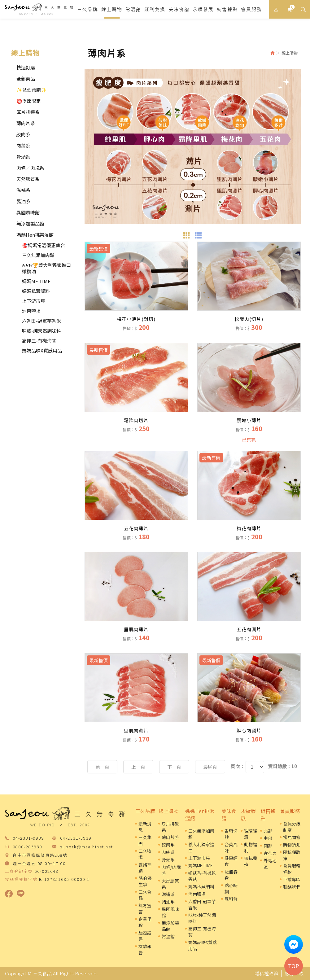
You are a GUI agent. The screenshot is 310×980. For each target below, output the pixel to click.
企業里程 (145, 922)
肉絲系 (23, 145)
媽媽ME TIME (36, 281)
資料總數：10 (283, 766)
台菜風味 (231, 847)
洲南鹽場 (31, 311)
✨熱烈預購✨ (32, 90)
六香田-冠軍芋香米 (41, 321)
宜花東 (270, 853)
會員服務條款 (292, 869)
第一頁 (102, 767)
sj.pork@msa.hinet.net (87, 847)
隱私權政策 (292, 855)
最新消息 (145, 827)
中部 (268, 838)
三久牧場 (145, 854)
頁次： (238, 766)
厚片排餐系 (28, 112)
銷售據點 (268, 814)
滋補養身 (231, 875)
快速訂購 (26, 67)
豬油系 (23, 201)
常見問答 (292, 837)
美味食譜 (229, 814)
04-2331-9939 (28, 838)
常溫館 (168, 936)
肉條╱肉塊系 (30, 168)
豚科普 (231, 899)
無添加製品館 (30, 223)
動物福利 (251, 847)
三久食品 (39, 9)
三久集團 (145, 840)
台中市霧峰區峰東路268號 (40, 855)
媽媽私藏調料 (36, 291)
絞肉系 (23, 134)
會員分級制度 (292, 827)
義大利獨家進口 (201, 847)
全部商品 (26, 79)
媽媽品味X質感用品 (42, 350)
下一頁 (174, 767)
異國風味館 (28, 212)
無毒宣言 (145, 908)
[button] (303, 9)
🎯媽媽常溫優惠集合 (44, 245)
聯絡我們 (292, 887)
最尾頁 (210, 767)
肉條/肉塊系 (171, 870)
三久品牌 (145, 811)
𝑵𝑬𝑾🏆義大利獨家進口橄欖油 (46, 268)
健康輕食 (231, 861)
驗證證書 (145, 936)
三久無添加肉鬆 (38, 255)
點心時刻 (231, 888)
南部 (268, 846)
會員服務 (290, 811)
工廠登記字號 (19, 871)
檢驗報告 (145, 949)
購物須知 (292, 845)
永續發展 (248, 814)
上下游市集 (34, 301)
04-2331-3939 (76, 838)
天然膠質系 (28, 179)
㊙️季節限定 (29, 101)
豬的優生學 (145, 881)
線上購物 (168, 811)
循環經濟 (251, 834)
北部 (268, 831)
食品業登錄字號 (21, 879)
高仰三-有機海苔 (39, 341)
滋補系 (23, 190)
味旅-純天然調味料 (41, 331)
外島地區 (270, 864)
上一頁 (138, 767)
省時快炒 (231, 834)
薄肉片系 (26, 123)
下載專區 (292, 879)
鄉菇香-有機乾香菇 (202, 876)
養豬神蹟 (145, 868)
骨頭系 (23, 157)
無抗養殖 (251, 861)
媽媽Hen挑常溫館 (35, 235)
